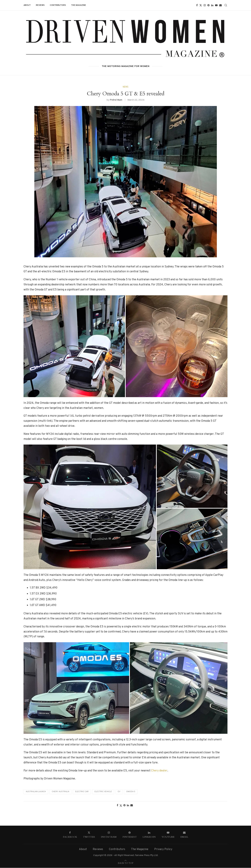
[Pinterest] (208, 5)
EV (119, 792)
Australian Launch (36, 792)
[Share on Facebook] (117, 806)
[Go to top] (125, 863)
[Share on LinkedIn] (128, 806)
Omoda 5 (131, 792)
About (27, 5)
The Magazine (79, 5)
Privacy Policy (163, 849)
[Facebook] (197, 5)
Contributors (58, 5)
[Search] (226, 5)
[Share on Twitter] (121, 806)
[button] (74, 346)
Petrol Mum (116, 100)
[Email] (220, 5)
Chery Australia (60, 792)
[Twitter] (201, 5)
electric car (82, 792)
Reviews (40, 5)
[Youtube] (216, 5)
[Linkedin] (212, 5)
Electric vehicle (103, 792)
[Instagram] (205, 5)
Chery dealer (159, 771)
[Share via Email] (132, 806)
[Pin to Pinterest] (124, 806)
